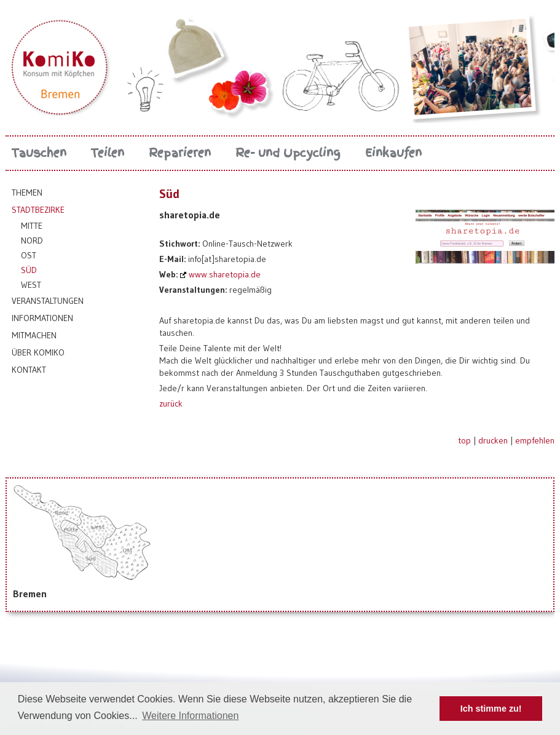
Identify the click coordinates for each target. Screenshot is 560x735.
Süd (29, 270)
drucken (493, 440)
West (31, 285)
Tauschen (39, 153)
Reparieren (180, 153)
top (464, 440)
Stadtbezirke (38, 210)
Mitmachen (34, 335)
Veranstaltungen (48, 301)
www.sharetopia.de (225, 274)
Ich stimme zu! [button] (491, 709)
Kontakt (29, 370)
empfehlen (535, 440)
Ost (29, 255)
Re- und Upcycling (288, 153)
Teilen (108, 153)
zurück (171, 403)
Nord (32, 240)
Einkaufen (393, 153)
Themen (27, 193)
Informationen (42, 318)
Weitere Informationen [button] (190, 716)
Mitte (32, 226)
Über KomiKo (38, 352)
